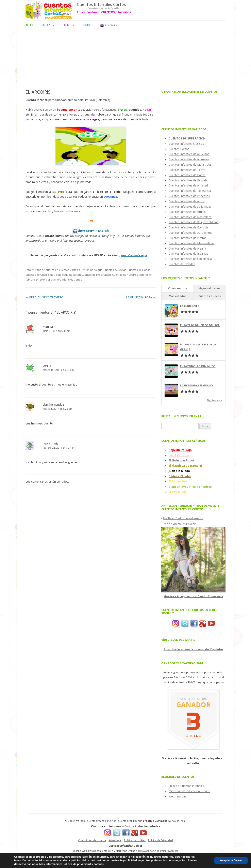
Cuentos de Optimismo (39, 275)
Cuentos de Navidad (182, 264)
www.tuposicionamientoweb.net (160, 851)
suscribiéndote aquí (134, 255)
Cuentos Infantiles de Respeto (188, 180)
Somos (87, 25)
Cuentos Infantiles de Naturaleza (190, 217)
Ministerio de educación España (189, 791)
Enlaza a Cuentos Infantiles (186, 786)
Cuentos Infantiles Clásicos (186, 144)
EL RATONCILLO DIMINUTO (198, 366)
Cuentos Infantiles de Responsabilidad (194, 222)
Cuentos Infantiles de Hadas (187, 175)
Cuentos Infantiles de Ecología (188, 227)
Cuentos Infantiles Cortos (101, 4)
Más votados (178, 296)
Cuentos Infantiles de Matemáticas (191, 243)
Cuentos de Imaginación (96, 275)
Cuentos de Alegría (91, 270)
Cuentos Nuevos (210, 296)
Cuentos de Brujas (115, 270)
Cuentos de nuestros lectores (130, 275)
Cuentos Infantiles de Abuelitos (189, 154)
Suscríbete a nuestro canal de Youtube (193, 649)
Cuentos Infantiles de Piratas (187, 238)
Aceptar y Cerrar (231, 860)
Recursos (48, 25)
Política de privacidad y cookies (83, 864)
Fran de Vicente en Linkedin (180, 524)
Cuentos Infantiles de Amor (187, 201)
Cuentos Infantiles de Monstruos (190, 164)
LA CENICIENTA (190, 306)
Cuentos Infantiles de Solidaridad (190, 206)
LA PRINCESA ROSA (141, 297)
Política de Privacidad (161, 840)
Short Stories (108, 25)
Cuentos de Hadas (139, 270)
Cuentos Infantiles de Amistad (188, 185)
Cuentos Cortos (68, 270)
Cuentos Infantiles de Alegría (187, 248)
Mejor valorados (209, 288)
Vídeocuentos (178, 288)
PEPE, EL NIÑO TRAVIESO (44, 297)
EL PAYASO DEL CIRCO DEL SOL (200, 325)
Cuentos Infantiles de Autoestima (190, 233)
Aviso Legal (115, 840)
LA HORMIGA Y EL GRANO (197, 385)
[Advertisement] (125, 58)
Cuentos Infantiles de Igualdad (188, 253)
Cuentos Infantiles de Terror (187, 170)
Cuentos (68, 25)
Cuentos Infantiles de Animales (189, 159)
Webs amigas (177, 796)
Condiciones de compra (92, 840)
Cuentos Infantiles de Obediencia (190, 259)
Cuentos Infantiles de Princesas (189, 196)
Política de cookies (135, 840)
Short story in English (93, 231)
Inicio (29, 25)
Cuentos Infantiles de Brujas (187, 212)
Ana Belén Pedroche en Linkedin (183, 518)
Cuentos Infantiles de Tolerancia (190, 191)
